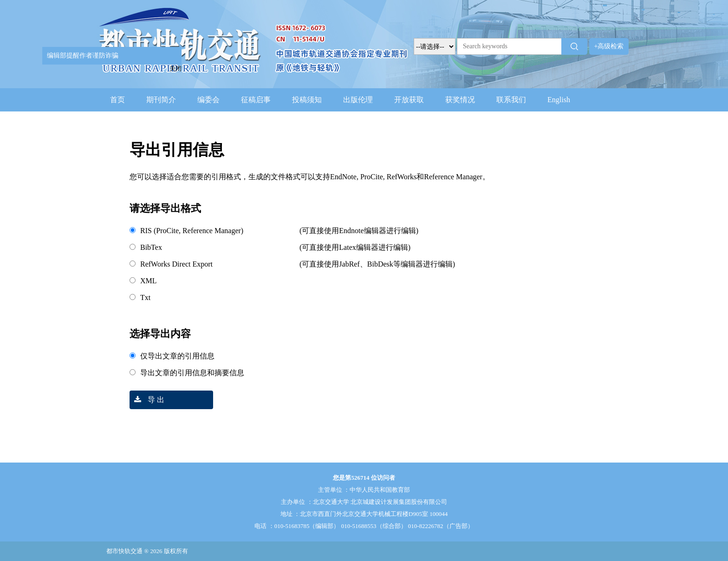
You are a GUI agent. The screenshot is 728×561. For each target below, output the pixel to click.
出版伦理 (358, 100)
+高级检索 (609, 46)
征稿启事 (256, 100)
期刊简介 (161, 100)
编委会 (208, 100)
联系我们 (511, 100)
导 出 (147, 400)
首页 (117, 100)
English (559, 100)
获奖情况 (460, 100)
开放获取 (409, 100)
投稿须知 (307, 100)
